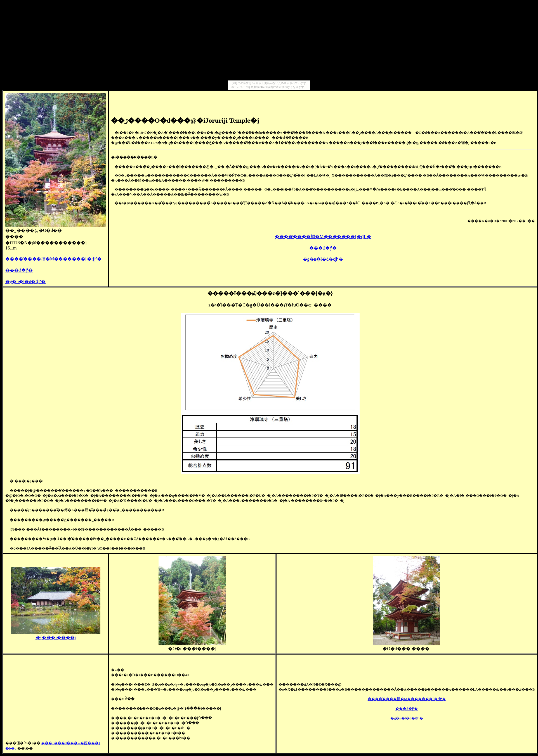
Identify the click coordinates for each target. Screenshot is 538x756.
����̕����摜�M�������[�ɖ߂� (53, 259)
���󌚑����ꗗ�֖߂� (19, 270)
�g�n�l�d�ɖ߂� (25, 281)
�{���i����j (56, 635)
